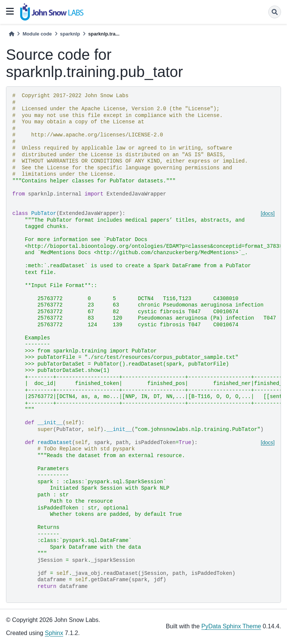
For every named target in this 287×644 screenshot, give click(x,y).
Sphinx (54, 633)
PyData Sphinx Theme (231, 626)
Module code (37, 34)
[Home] (12, 34)
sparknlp (70, 34)
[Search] (275, 12)
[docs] (268, 213)
